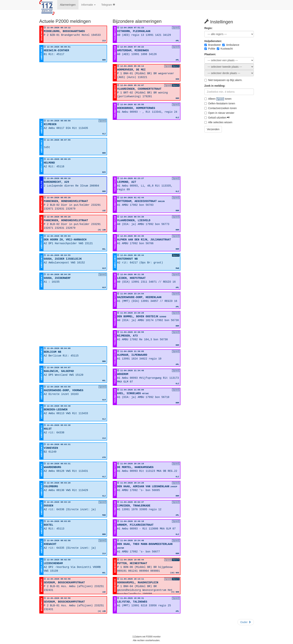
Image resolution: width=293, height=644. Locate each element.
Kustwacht (225, 49)
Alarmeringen (68, 5)
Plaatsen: (210, 54)
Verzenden (213, 129)
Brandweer (213, 45)
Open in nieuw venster (219, 113)
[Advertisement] (73, 90)
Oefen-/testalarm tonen (220, 103)
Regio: (209, 28)
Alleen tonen (218, 99)
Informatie (88, 5)
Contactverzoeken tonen (221, 108)
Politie (210, 49)
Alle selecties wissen (218, 122)
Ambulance (231, 45)
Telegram (108, 5)
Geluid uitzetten (217, 118)
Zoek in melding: (215, 86)
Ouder (246, 622)
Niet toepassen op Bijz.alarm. (223, 80)
